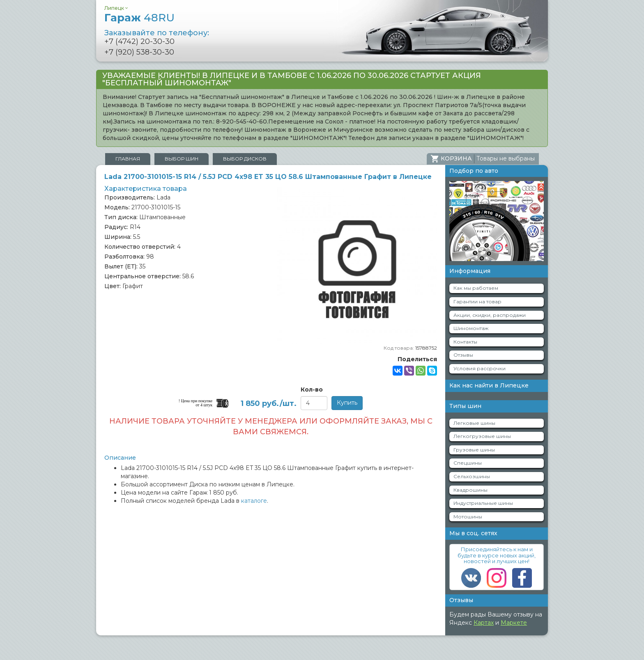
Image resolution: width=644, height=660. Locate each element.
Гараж (139, 18)
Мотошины (468, 517)
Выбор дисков (245, 159)
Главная (128, 159)
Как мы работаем (476, 288)
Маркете (514, 623)
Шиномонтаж (471, 328)
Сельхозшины (472, 476)
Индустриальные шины (483, 503)
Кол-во (312, 390)
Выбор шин (182, 159)
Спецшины (468, 463)
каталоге (254, 501)
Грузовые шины (474, 450)
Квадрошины (470, 490)
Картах (484, 623)
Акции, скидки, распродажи (490, 315)
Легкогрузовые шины (482, 436)
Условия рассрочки (480, 368)
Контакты (465, 342)
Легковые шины (474, 423)
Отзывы (463, 355)
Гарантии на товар (477, 301)
